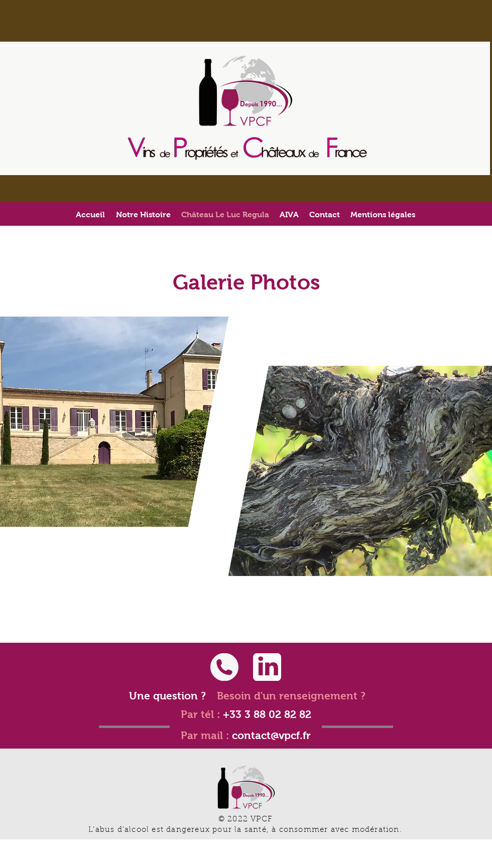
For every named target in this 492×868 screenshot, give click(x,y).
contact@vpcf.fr (271, 735)
